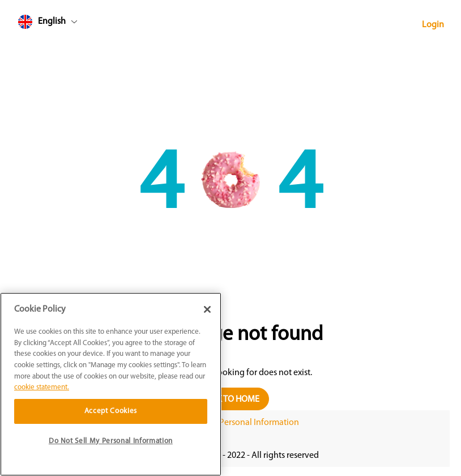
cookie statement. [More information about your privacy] (42, 387)
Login (433, 25)
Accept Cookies (111, 411)
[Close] (207, 309)
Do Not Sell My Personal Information (230, 423)
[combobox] (69, 24)
